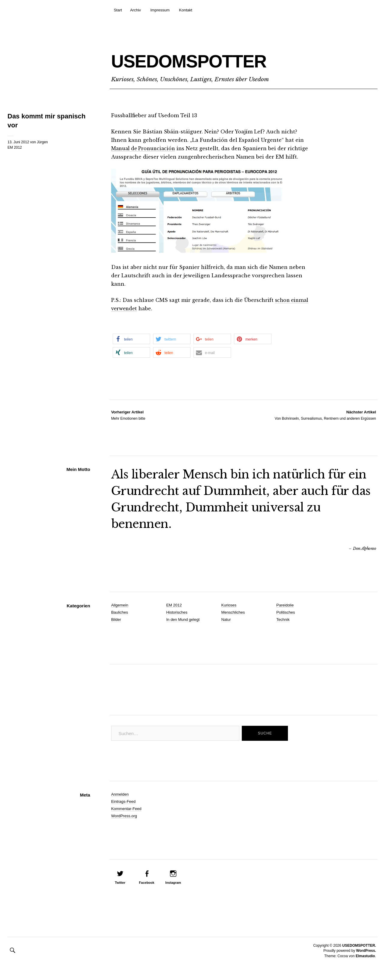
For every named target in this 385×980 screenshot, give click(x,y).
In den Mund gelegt (183, 628)
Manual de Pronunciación (145, 148)
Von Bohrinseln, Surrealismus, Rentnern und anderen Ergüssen (325, 423)
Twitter (120, 891)
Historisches (177, 621)
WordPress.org (124, 824)
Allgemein (120, 614)
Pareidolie (285, 614)
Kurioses (229, 614)
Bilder (116, 628)
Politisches (286, 621)
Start (118, 10)
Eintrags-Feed (123, 810)
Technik (283, 628)
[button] (131, 347)
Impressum (160, 10)
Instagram (173, 891)
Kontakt (186, 10)
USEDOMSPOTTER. (359, 954)
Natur (226, 628)
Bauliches (120, 621)
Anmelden (120, 803)
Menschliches (233, 621)
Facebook (147, 891)
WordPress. (366, 959)
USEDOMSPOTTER (219, 59)
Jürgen (42, 142)
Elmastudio (365, 964)
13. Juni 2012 (18, 142)
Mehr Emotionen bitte (128, 423)
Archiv (135, 10)
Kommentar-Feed (126, 817)
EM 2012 (15, 147)
